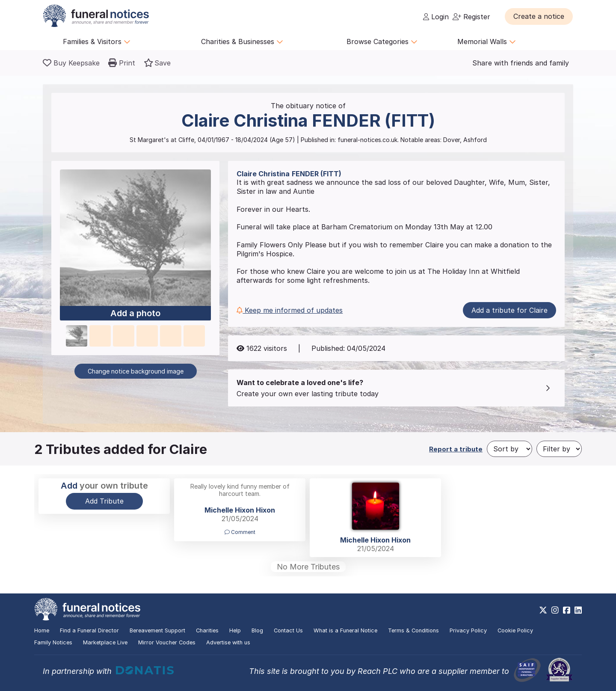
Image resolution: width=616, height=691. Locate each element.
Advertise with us (228, 642)
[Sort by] (509, 449)
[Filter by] (559, 449)
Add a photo (135, 314)
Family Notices (53, 642)
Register (471, 17)
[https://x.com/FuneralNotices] (543, 610)
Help (235, 630)
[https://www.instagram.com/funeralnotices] (555, 610)
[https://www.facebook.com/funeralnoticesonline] (567, 610)
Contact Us (288, 630)
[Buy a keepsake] (71, 63)
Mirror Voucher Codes (167, 642)
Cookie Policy (515, 630)
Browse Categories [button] (382, 42)
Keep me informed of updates (290, 310)
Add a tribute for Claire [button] (509, 310)
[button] (539, 16)
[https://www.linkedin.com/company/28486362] (578, 610)
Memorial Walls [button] (487, 42)
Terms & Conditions (413, 630)
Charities (207, 630)
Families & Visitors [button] (97, 42)
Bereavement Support (157, 630)
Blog (257, 630)
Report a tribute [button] (456, 449)
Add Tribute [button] (104, 501)
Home (42, 630)
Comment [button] (240, 532)
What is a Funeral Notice (345, 630)
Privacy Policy (468, 630)
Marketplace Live (105, 642)
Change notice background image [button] (136, 371)
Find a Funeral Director (89, 630)
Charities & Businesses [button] (242, 42)
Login (436, 17)
